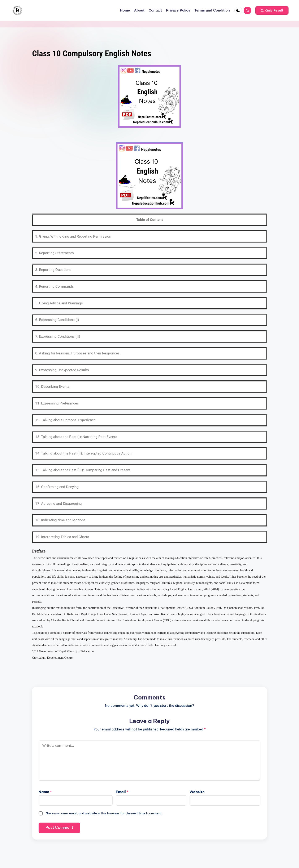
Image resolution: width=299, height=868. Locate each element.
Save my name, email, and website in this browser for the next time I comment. (104, 813)
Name (45, 792)
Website (197, 792)
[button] (272, 10)
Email (122, 792)
